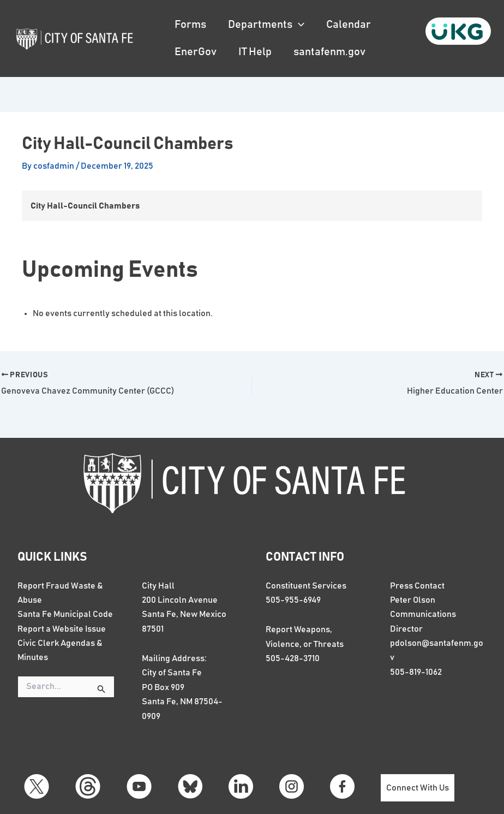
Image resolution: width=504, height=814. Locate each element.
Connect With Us (418, 788)
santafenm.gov (329, 52)
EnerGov (196, 52)
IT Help (255, 52)
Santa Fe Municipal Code (65, 614)
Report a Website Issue (62, 629)
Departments (266, 25)
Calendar (349, 25)
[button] (298, 25)
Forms (190, 25)
